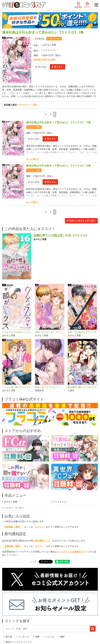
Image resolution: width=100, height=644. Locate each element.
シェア (33, 540)
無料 (62, 615)
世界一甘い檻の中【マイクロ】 (83, 311)
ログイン (39, 506)
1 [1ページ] (51, 93)
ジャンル (50, 615)
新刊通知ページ (43, 519)
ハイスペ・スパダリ (14, 486)
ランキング (24, 615)
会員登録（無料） (13, 506)
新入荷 (9, 615)
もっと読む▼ (33, 138)
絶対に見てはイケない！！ (48, 366)
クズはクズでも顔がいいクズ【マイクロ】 (17, 311)
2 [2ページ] (55, 93)
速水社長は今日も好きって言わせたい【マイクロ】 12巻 (58, 144)
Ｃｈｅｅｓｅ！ (51, 29)
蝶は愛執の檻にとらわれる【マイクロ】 (83, 366)
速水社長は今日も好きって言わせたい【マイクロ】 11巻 (58, 101)
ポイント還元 (55, 17)
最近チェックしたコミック (19, 621)
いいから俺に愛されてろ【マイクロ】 (17, 366)
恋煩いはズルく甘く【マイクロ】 (50, 311)
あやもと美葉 (50, 23)
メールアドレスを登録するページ (73, 530)
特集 (37, 615)
